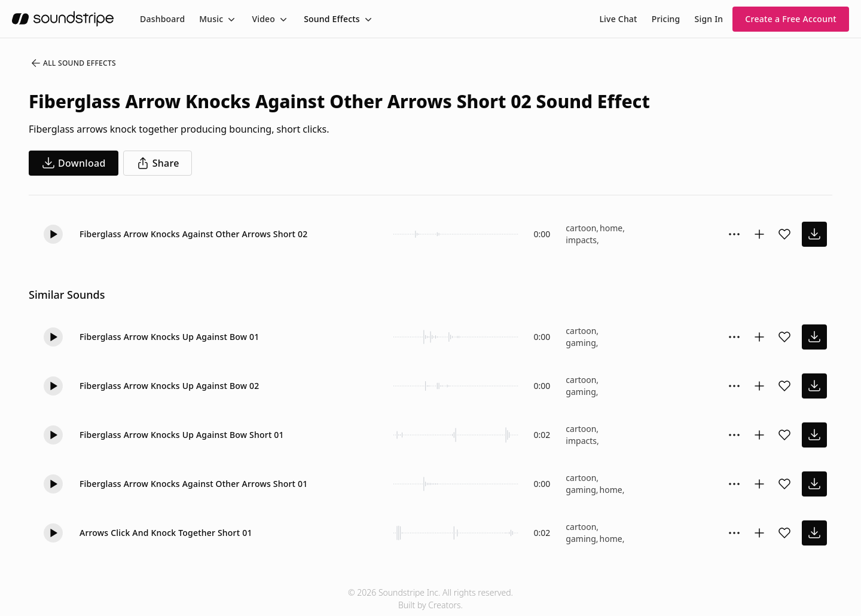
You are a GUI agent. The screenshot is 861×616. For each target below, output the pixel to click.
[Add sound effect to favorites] (784, 234)
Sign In (709, 19)
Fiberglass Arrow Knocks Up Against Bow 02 (170, 386)
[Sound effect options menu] (734, 234)
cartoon (581, 228)
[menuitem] (162, 19)
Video (263, 19)
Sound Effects (332, 19)
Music (211, 19)
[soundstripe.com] (63, 19)
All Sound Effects (73, 63)
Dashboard (162, 19)
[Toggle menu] (230, 19)
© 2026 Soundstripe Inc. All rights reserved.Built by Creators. (430, 599)
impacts (581, 240)
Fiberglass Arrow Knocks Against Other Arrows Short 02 (193, 234)
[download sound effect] (814, 234)
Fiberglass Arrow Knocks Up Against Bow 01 (170, 337)
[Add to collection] (759, 234)
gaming (581, 343)
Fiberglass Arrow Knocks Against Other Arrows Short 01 (193, 484)
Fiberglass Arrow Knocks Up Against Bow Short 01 (182, 435)
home (611, 228)
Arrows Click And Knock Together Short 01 (166, 533)
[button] (53, 234)
